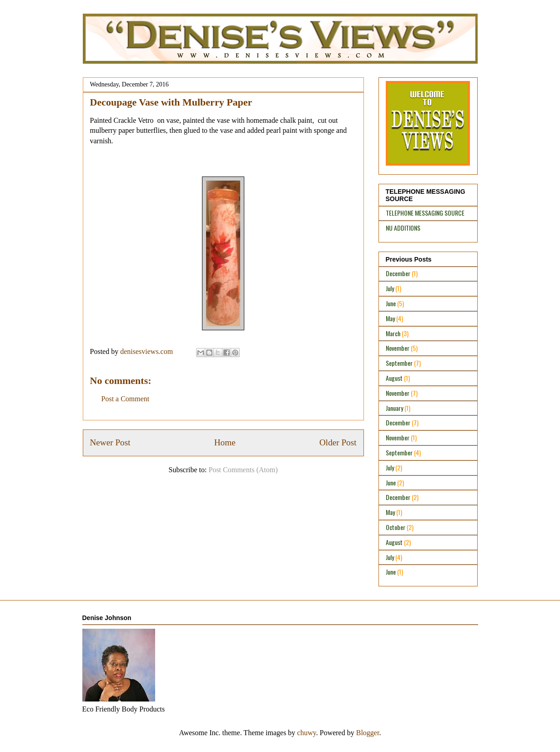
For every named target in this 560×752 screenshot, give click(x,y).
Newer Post (110, 442)
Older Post (338, 442)
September (399, 363)
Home (225, 442)
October (396, 527)
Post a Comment (126, 399)
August (394, 378)
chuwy (307, 733)
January (394, 408)
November (398, 348)
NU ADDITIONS (403, 228)
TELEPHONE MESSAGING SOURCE (425, 213)
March (393, 333)
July (390, 288)
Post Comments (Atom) (243, 470)
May (390, 318)
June (391, 303)
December (398, 273)
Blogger (368, 733)
